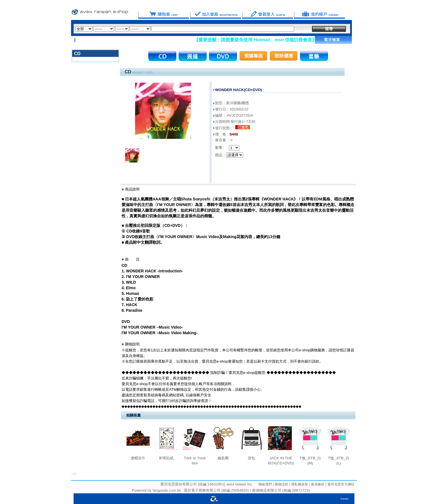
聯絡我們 (265, 484)
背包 (251, 458)
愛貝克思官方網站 (341, 484)
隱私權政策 (299, 484)
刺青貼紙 (166, 458)
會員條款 (317, 484)
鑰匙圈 (223, 458)
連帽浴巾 (138, 458)
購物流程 (281, 484)
